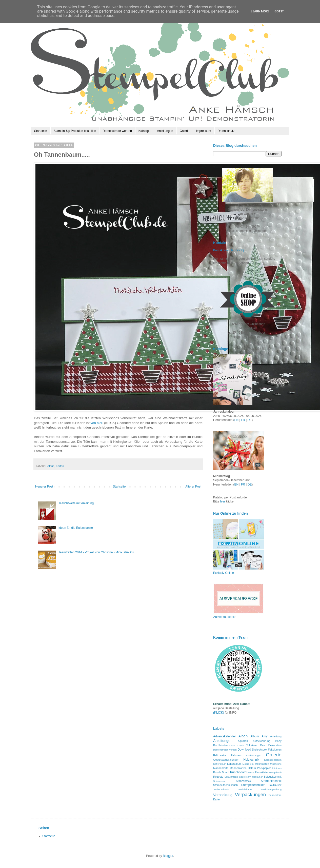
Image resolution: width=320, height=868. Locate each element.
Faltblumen (275, 750)
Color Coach (237, 745)
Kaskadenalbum (273, 760)
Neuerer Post (44, 487)
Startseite (41, 131)
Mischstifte (276, 764)
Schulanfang (231, 777)
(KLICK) (219, 713)
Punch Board (221, 772)
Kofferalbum (220, 764)
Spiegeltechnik (273, 777)
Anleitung (276, 736)
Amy (265, 736)
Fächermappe (254, 755)
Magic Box (248, 764)
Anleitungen (165, 131)
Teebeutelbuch (221, 789)
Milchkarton (262, 764)
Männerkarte (221, 768)
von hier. (97, 423)
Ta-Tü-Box (275, 785)
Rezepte (218, 777)
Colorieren (252, 745)
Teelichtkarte (245, 789)
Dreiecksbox (260, 750)
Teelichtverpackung (271, 789)
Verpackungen (250, 794)
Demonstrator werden (117, 131)
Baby (278, 741)
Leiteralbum (234, 764)
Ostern (252, 768)
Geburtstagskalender (226, 760)
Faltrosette (220, 755)
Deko (263, 745)
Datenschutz (226, 131)
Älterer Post (193, 487)
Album (255, 736)
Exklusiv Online (224, 573)
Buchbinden (220, 745)
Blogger (168, 856)
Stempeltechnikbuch (225, 785)
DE (250, 420)
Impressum (203, 131)
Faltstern (236, 755)
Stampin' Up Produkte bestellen (75, 131)
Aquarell (243, 741)
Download (244, 750)
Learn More (260, 11)
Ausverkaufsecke (225, 617)
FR (243, 420)
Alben (243, 736)
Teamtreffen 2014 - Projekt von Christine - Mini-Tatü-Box (96, 552)
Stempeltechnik (271, 781)
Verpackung (223, 795)
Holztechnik (251, 760)
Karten (60, 466)
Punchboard (238, 772)
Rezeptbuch (275, 772)
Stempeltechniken (253, 785)
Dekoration (275, 745)
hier (223, 501)
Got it (279, 11)
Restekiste (261, 772)
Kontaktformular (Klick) (228, 250)
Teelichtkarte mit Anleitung (76, 503)
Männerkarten (238, 768)
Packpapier (264, 768)
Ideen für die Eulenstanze (76, 528)
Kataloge (144, 131)
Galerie (185, 131)
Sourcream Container (251, 777)
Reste (251, 772)
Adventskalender (224, 736)
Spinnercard (220, 781)
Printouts (277, 768)
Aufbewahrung (262, 741)
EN (236, 420)
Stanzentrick (243, 781)
